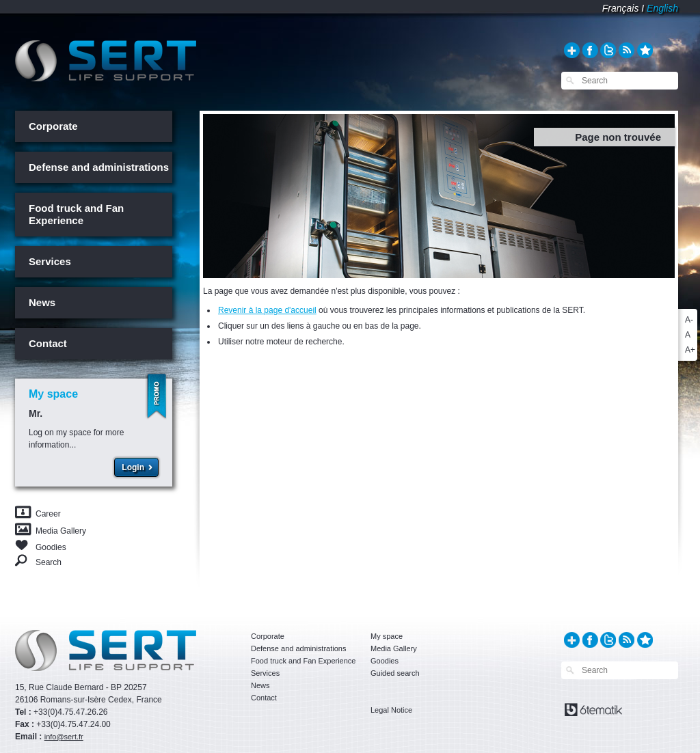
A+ (690, 350)
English (662, 8)
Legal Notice (391, 710)
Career (48, 514)
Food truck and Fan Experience (76, 214)
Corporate (53, 126)
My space (387, 636)
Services (50, 261)
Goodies (51, 546)
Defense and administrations (99, 167)
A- (689, 320)
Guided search (395, 673)
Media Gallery (61, 531)
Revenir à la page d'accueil (267, 310)
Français (621, 8)
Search (49, 562)
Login (133, 467)
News (42, 302)
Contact (48, 343)
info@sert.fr (64, 737)
